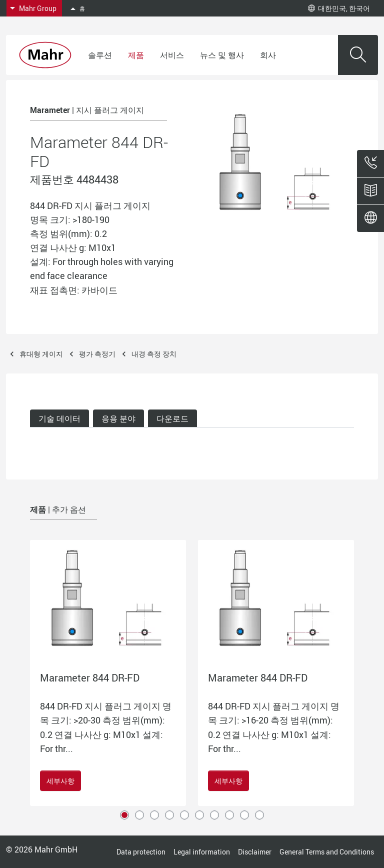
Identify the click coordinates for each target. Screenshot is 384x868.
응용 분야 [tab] (118, 418)
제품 (136, 55)
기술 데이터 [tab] (59, 418)
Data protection (141, 852)
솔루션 (100, 55)
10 (259, 815)
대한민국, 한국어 (339, 8)
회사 (268, 55)
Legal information (202, 852)
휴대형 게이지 (41, 354)
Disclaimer (255, 852)
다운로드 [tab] (172, 418)
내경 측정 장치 (154, 354)
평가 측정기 (97, 354)
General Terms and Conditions (327, 852)
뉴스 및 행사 (222, 55)
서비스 (172, 55)
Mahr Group (38, 8)
